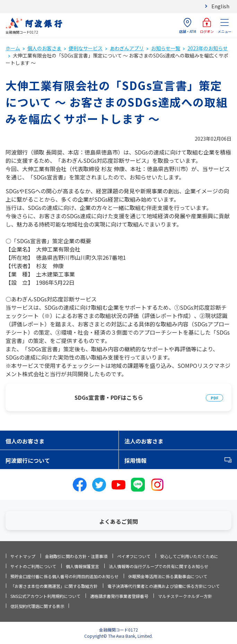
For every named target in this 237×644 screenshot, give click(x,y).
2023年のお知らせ (208, 48)
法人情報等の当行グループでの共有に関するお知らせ (159, 566)
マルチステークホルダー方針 (185, 596)
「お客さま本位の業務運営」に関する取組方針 (54, 586)
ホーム (13, 48)
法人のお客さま (144, 441)
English (220, 6)
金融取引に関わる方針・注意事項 (76, 556)
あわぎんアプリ (127, 48)
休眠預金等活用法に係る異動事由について (168, 576)
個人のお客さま (44, 48)
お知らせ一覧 (166, 48)
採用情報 (135, 460)
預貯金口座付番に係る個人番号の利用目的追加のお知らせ (64, 576)
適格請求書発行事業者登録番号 (119, 596)
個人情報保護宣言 (82, 566)
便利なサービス (86, 48)
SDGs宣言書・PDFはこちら (109, 397)
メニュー (225, 26)
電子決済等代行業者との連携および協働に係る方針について (164, 586)
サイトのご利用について (33, 566)
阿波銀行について (28, 460)
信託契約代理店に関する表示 (37, 606)
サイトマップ (23, 556)
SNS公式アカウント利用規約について (45, 596)
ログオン (207, 26)
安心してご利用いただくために (189, 556)
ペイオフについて (134, 556)
